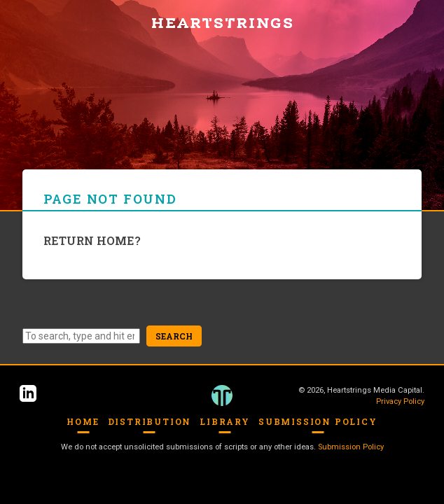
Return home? (92, 240)
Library (225, 421)
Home (83, 421)
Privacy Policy (400, 401)
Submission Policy (318, 421)
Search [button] (174, 336)
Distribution (150, 421)
